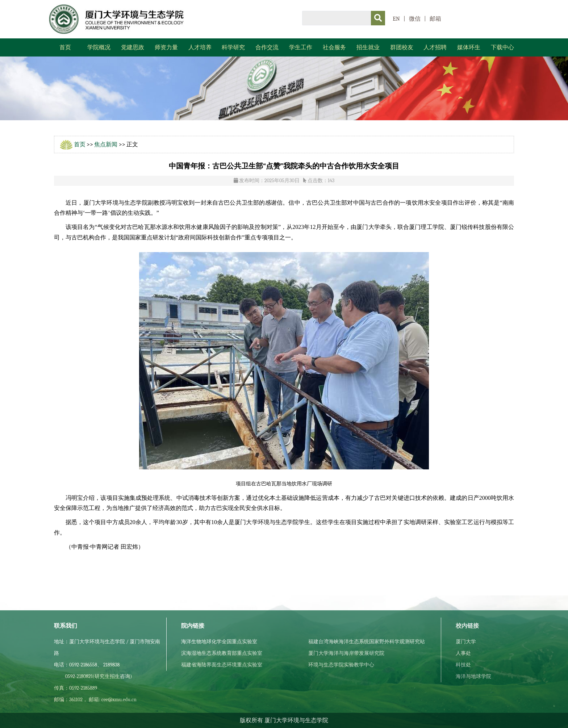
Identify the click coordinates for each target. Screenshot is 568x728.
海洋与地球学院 (473, 676)
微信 (415, 19)
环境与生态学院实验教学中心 (341, 665)
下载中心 (502, 47)
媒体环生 (469, 47)
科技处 (463, 665)
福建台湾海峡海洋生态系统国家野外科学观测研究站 (367, 642)
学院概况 (99, 47)
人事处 (463, 653)
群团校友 (402, 47)
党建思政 (133, 47)
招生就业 (368, 47)
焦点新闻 (106, 145)
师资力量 (166, 47)
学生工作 (301, 47)
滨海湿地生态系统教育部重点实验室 (222, 653)
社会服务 (334, 47)
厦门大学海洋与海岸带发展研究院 (346, 653)
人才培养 (200, 47)
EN (396, 19)
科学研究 (233, 47)
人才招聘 (435, 47)
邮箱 (435, 19)
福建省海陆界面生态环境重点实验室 (222, 665)
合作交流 (267, 47)
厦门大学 (466, 642)
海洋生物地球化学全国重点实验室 (219, 642)
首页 (65, 47)
